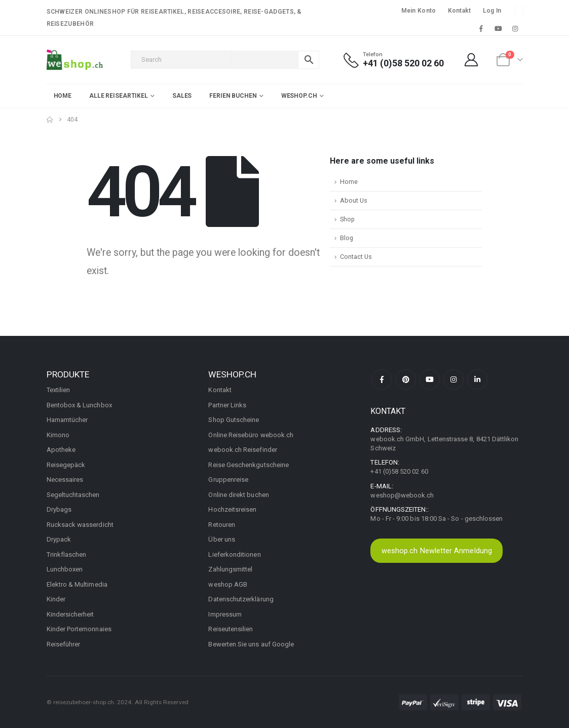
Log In (492, 11)
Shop (347, 219)
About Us (354, 200)
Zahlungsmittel (230, 569)
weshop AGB (228, 584)
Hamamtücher (67, 420)
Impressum (225, 614)
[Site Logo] (75, 60)
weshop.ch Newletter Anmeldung (437, 551)
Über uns (222, 539)
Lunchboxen (65, 569)
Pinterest (406, 379)
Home (63, 96)
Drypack (59, 539)
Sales (182, 96)
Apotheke (61, 450)
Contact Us (356, 257)
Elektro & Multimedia (77, 584)
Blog (347, 238)
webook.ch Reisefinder (242, 450)
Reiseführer (64, 644)
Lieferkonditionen (234, 554)
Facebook (382, 379)
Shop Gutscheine (234, 420)
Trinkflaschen (67, 554)
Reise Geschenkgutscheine (249, 465)
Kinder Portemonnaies (79, 629)
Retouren (222, 525)
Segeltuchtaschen (73, 495)
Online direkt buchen (238, 495)
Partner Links (227, 405)
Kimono (58, 435)
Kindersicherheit (70, 614)
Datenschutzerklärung (241, 599)
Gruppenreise (228, 480)
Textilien (59, 390)
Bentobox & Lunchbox (79, 405)
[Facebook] (481, 28)
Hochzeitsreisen (232, 509)
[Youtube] (498, 28)
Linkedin (477, 379)
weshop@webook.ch (402, 495)
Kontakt (460, 11)
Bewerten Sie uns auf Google (251, 644)
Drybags (59, 509)
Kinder (56, 599)
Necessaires (65, 480)
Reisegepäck (66, 465)
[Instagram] (515, 28)
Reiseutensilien (231, 629)
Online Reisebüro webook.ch (251, 435)
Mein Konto (419, 11)
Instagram (453, 379)
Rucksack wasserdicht (80, 525)
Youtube (430, 379)
